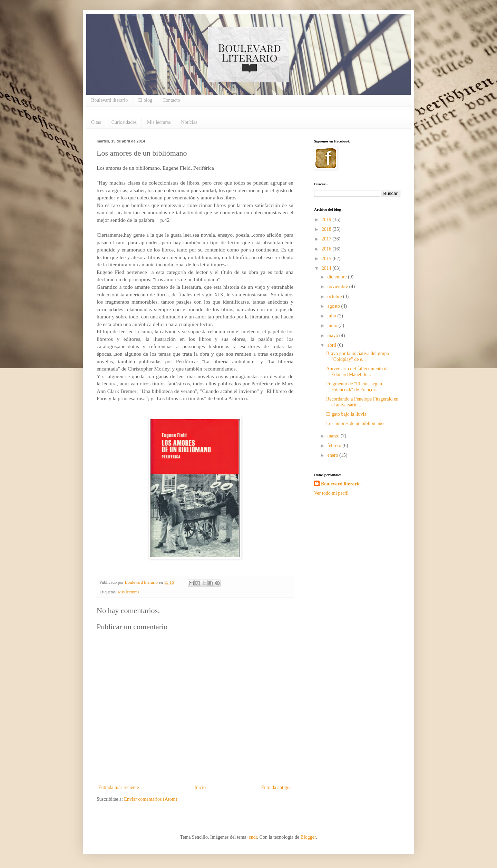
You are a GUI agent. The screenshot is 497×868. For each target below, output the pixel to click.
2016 (327, 249)
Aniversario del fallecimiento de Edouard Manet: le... (357, 372)
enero (333, 455)
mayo (333, 336)
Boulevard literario (109, 100)
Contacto (171, 100)
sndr (253, 837)
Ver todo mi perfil (331, 493)
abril (332, 345)
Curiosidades (124, 122)
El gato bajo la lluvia (346, 414)
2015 (327, 259)
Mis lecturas (159, 122)
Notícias (189, 122)
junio (333, 325)
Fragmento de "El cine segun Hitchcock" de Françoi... (354, 387)
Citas (96, 122)
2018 (327, 229)
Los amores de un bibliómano (355, 423)
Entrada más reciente (119, 787)
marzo (334, 436)
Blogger (308, 837)
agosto (334, 306)
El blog (145, 100)
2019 (327, 220)
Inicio (200, 787)
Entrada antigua (276, 787)
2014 (327, 268)
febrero (335, 446)
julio (332, 316)
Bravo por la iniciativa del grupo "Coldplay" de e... (358, 356)
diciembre (337, 277)
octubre (335, 297)
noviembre (338, 287)
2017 (327, 239)
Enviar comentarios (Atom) (150, 799)
